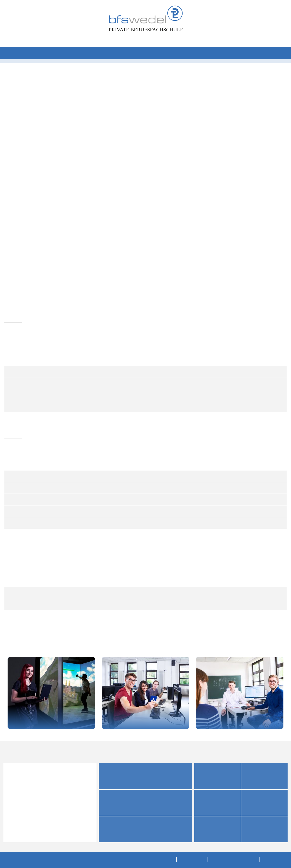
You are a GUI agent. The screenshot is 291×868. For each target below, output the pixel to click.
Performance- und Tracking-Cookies (117, 184)
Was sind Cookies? (91, 237)
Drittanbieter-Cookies (103, 204)
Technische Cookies (102, 166)
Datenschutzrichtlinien (119, 159)
